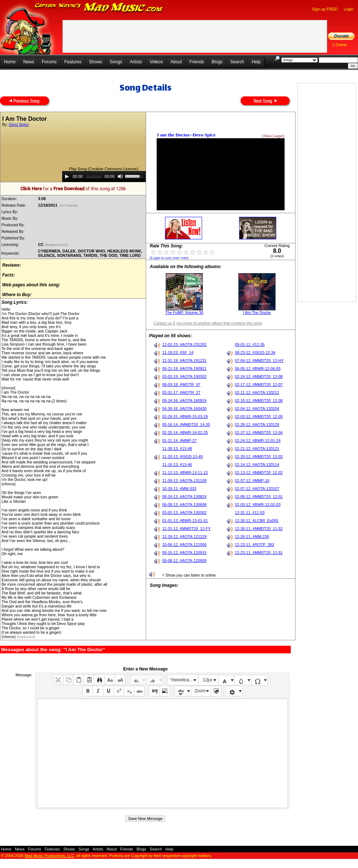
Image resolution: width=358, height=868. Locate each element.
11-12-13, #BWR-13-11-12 (185, 473)
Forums (49, 62)
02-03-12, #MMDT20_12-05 (259, 417)
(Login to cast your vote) (169, 258)
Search (237, 62)
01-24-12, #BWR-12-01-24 (258, 441)
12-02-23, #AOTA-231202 (184, 345)
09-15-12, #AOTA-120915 (184, 553)
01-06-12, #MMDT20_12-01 (259, 497)
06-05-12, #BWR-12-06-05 (258, 369)
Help (256, 62)
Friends (197, 62)
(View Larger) (273, 136)
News (29, 62)
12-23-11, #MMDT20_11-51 (259, 553)
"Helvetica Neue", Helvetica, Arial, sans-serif (184, 680)
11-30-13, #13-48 (177, 449)
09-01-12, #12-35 (250, 345)
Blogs (217, 62)
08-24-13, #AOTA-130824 (184, 497)
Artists (136, 62)
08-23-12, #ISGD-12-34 (255, 353)
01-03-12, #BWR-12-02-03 (258, 505)
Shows (96, 62)
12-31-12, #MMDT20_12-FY (186, 529)
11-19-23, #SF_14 (178, 353)
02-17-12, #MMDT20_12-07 (259, 385)
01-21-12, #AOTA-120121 (257, 449)
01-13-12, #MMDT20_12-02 (259, 473)
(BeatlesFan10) (57, 245)
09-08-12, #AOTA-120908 (184, 561)
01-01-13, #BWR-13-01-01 (185, 521)
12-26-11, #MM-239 (252, 537)
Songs (116, 62)
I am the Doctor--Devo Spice (186, 135)
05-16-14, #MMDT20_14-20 (186, 425)
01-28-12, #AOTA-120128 (257, 425)
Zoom (200, 691)
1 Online (339, 45)
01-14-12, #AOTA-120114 (257, 465)
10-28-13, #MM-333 (179, 489)
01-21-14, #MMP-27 (179, 441)
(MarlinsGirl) (26, 637)
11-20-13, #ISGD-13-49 (182, 457)
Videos (156, 62)
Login (349, 9)
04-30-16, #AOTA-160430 (184, 409)
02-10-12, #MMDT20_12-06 (259, 401)
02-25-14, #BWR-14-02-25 (185, 433)
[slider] (94, 176)
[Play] (67, 176)
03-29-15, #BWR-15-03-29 (185, 417)
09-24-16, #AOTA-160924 (184, 401)
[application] (104, 176)
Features (73, 62)
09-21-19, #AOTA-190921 (184, 369)
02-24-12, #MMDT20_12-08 (259, 377)
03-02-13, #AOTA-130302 (184, 513)
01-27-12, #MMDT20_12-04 (259, 433)
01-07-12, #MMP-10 (252, 481)
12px (208, 680)
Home (10, 62)
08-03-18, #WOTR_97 (181, 385)
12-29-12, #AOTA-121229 (184, 537)
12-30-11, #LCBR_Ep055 (257, 521)
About (176, 62)
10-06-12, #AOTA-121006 (184, 545)
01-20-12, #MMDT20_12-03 (259, 457)
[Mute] (120, 176)
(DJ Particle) (69, 206)
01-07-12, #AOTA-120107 (257, 489)
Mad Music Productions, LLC (49, 856)
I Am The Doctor (257, 312)
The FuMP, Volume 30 (184, 312)
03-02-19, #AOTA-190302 (184, 377)
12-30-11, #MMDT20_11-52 (259, 529)
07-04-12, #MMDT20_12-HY (259, 361)
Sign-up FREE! (325, 9)
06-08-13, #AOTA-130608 (184, 505)
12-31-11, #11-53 (250, 513)
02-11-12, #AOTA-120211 (257, 393)
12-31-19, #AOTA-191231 (184, 361)
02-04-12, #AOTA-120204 (257, 409)
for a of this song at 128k (73, 189)
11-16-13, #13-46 (177, 465)
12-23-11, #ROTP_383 (254, 545)
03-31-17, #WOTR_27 (181, 393)
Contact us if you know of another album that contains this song (208, 323)
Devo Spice (19, 124)
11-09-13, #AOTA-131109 (184, 481)
